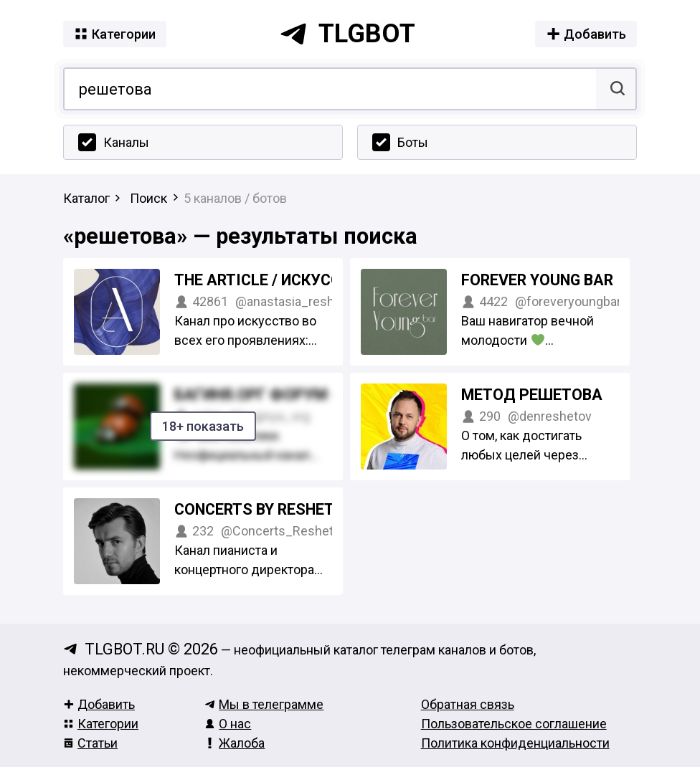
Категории (101, 724)
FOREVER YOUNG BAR (537, 280)
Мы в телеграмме (264, 704)
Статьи (90, 743)
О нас (228, 724)
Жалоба (235, 743)
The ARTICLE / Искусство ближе (301, 280)
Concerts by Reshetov (265, 509)
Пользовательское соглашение (514, 724)
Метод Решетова (532, 395)
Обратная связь (468, 704)
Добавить (99, 704)
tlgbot (347, 34)
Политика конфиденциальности (515, 743)
